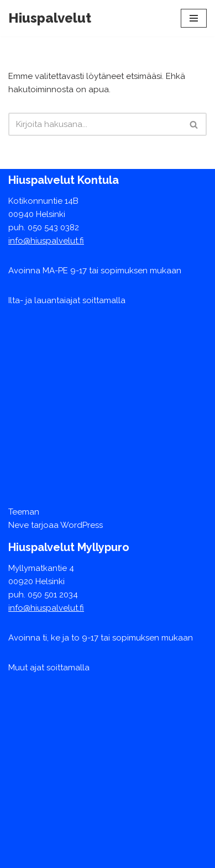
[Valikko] (194, 18)
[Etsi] (95, 124)
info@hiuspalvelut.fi (46, 241)
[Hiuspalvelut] (50, 18)
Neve (19, 525)
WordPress (82, 525)
